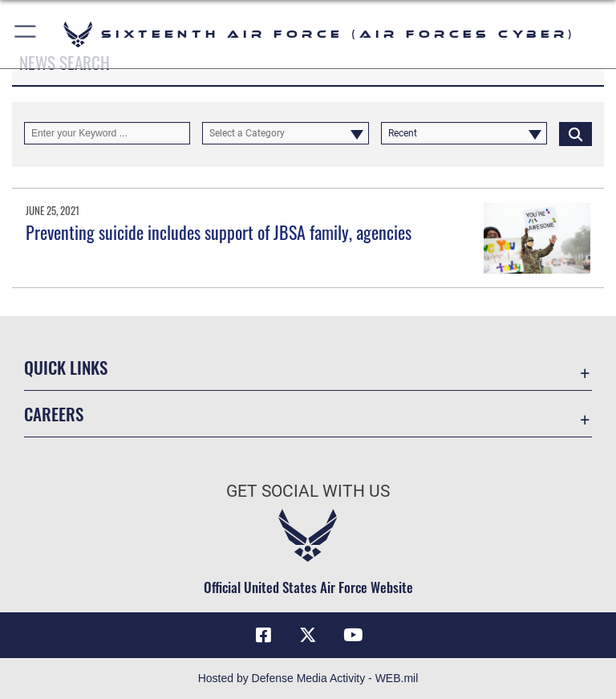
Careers (54, 414)
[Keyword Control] (107, 133)
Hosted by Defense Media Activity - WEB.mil (308, 678)
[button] (26, 34)
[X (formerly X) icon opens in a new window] (308, 635)
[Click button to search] (575, 133)
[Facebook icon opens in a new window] (263, 635)
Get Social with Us (308, 491)
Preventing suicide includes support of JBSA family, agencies (219, 232)
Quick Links (66, 367)
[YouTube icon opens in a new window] (353, 635)
